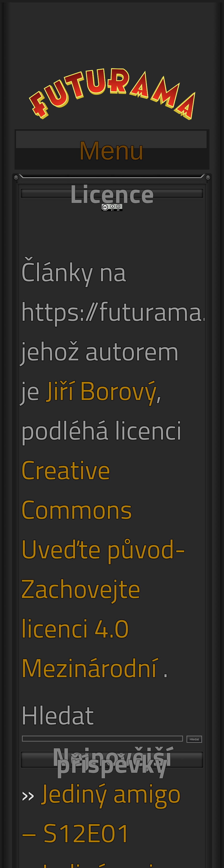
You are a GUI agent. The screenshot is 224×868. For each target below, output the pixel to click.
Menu (111, 142)
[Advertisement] (112, 36)
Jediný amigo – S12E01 (101, 813)
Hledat (57, 715)
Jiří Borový (101, 390)
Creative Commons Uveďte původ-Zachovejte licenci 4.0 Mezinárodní (103, 568)
